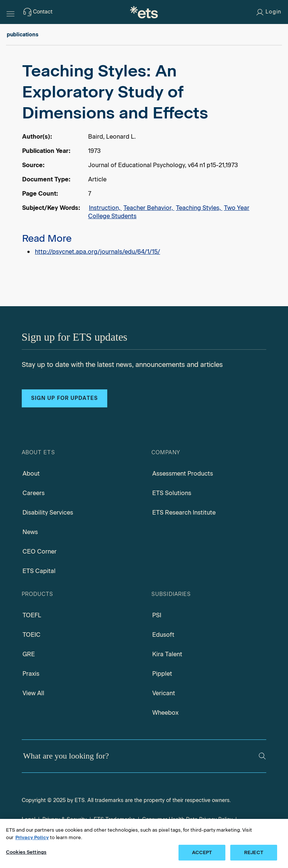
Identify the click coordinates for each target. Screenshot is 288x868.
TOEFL (32, 615)
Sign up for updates (64, 398)
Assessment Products (183, 474)
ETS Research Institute (184, 513)
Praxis (31, 674)
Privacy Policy (32, 837)
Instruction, (105, 208)
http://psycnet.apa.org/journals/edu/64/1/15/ (97, 252)
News (30, 532)
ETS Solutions (172, 493)
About (31, 474)
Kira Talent (167, 654)
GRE (29, 654)
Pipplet (162, 674)
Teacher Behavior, (149, 208)
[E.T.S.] (144, 12)
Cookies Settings (26, 852)
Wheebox (165, 713)
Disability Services (48, 513)
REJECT (254, 852)
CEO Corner (40, 551)
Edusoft (163, 635)
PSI (157, 615)
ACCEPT (202, 852)
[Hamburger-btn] (10, 12)
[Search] (262, 756)
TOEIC (31, 635)
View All (33, 693)
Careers (34, 493)
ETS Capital (39, 571)
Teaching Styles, (199, 208)
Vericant (164, 693)
